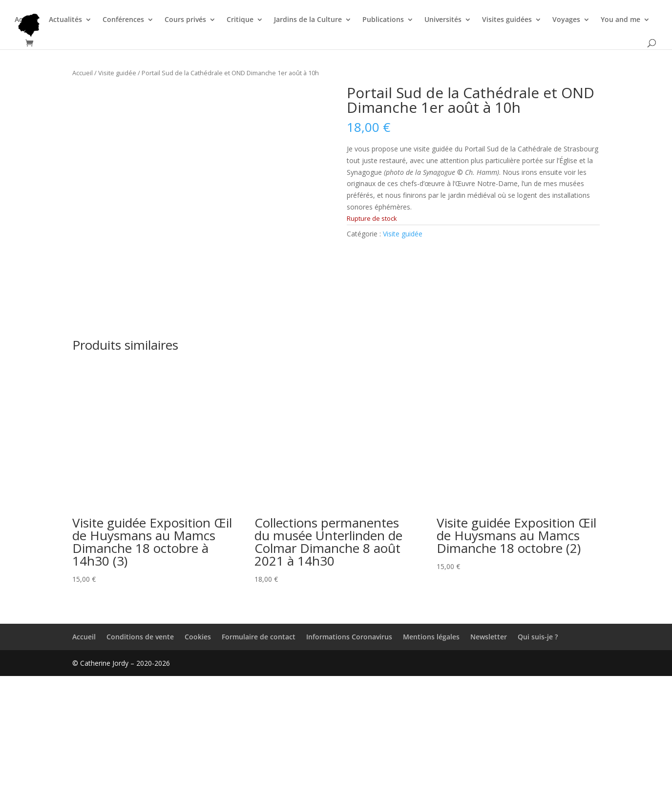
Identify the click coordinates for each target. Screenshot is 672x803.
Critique (240, 20)
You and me (620, 20)
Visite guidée (117, 73)
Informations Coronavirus (349, 763)
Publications (383, 20)
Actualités (65, 20)
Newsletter (489, 763)
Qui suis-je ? (538, 763)
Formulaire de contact (259, 763)
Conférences (123, 20)
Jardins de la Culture (308, 20)
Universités (443, 20)
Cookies (198, 763)
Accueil (26, 20)
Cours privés (185, 20)
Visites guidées (507, 20)
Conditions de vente (140, 763)
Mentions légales (431, 763)
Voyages (566, 20)
